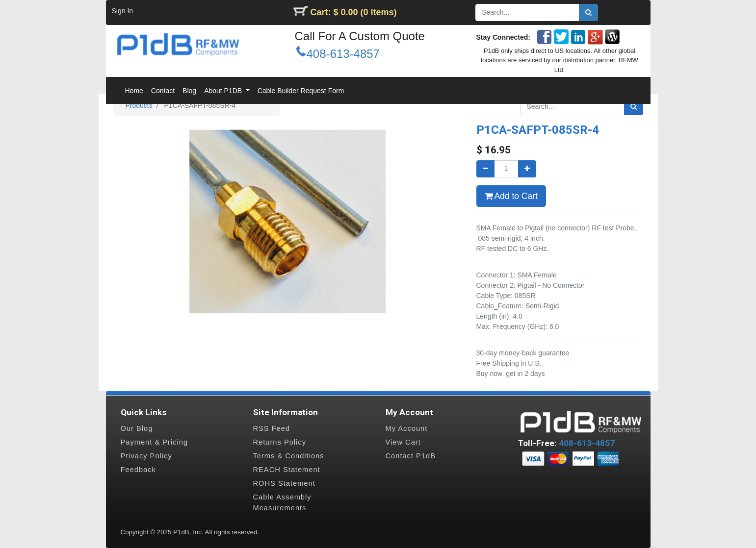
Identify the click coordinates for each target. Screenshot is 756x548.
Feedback (138, 470)
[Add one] (527, 169)
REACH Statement (287, 470)
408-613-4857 (343, 54)
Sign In (123, 11)
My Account (407, 428)
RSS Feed (272, 428)
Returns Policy (280, 442)
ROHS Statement (284, 483)
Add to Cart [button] (511, 196)
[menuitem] (134, 91)
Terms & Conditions (289, 456)
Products (139, 105)
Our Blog (137, 428)
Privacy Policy (146, 456)
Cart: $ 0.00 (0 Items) (354, 12)
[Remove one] (485, 169)
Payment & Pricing (155, 442)
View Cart (403, 442)
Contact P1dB (411, 456)
